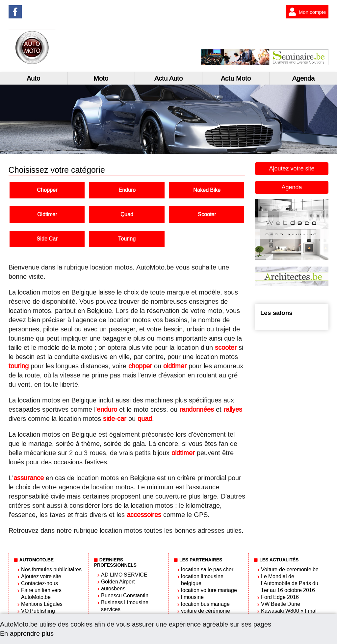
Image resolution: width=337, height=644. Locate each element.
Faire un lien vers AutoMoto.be (41, 594)
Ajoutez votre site (292, 168)
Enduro (127, 190)
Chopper (47, 190)
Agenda (303, 78)
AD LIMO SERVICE (124, 575)
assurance (29, 478)
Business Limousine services (125, 606)
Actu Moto (236, 78)
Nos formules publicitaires (51, 569)
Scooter (207, 214)
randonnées (197, 409)
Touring (127, 239)
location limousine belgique (202, 580)
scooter (226, 348)
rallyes (233, 409)
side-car (115, 419)
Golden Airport (118, 582)
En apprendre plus (27, 633)
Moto (101, 78)
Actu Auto (168, 78)
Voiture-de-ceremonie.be (290, 569)
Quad (127, 214)
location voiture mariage (209, 590)
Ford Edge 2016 (280, 597)
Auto (33, 78)
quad (145, 419)
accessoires (144, 515)
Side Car (47, 239)
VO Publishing (38, 611)
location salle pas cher (207, 569)
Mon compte (306, 12)
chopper (140, 366)
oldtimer (175, 366)
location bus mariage (205, 604)
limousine (192, 597)
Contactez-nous (39, 583)
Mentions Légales (42, 604)
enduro (107, 409)
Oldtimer (47, 214)
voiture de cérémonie (206, 611)
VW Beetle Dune (281, 604)
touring (19, 366)
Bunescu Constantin (125, 595)
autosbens (113, 589)
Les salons (276, 313)
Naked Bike (207, 190)
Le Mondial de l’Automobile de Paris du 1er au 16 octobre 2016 (290, 583)
